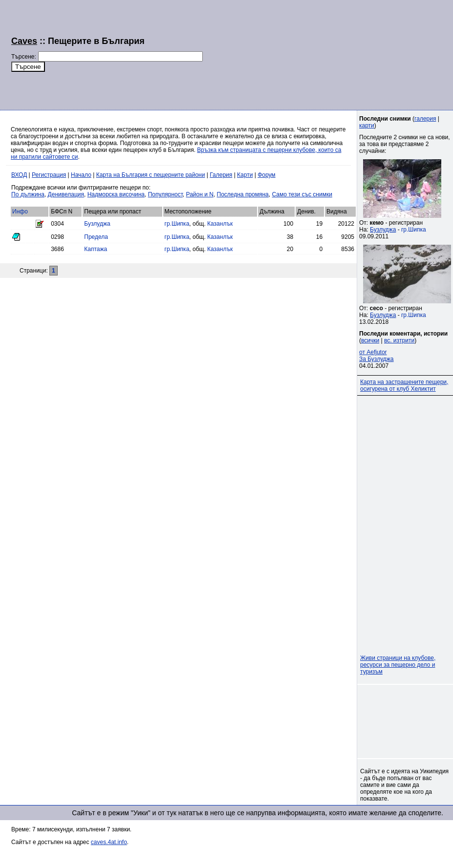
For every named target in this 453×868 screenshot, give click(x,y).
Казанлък (220, 224)
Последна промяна (243, 194)
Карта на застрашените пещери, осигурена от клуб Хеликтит (404, 385)
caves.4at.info (109, 842)
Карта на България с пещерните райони (151, 175)
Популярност (165, 194)
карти (367, 126)
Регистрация (49, 175)
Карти (245, 175)
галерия (425, 119)
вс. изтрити (399, 340)
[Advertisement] (261, 54)
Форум (266, 175)
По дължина (28, 194)
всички (370, 340)
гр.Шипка (177, 224)
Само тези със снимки (302, 194)
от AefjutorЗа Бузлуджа (377, 356)
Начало (81, 175)
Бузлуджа (97, 224)
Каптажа (96, 249)
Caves (24, 41)
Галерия (221, 175)
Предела (96, 237)
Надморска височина (116, 194)
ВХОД (19, 175)
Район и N (200, 194)
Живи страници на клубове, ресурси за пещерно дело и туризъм (398, 665)
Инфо (20, 212)
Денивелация (66, 194)
